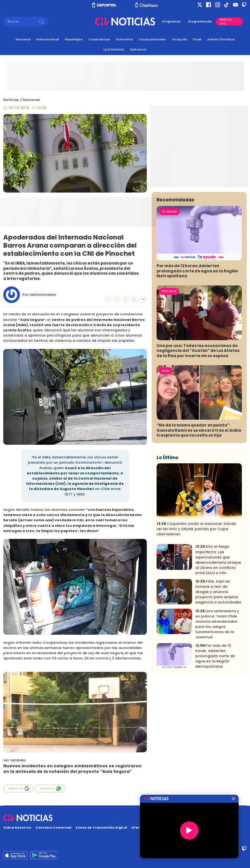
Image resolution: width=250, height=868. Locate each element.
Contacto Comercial (53, 827)
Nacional (23, 39)
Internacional (48, 39)
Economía (125, 39)
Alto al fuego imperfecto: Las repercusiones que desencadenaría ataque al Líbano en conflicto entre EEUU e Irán (218, 618)
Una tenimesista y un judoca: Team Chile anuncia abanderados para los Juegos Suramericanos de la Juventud (217, 682)
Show (197, 39)
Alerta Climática (221, 39)
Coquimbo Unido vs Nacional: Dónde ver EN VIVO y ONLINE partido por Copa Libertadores (196, 587)
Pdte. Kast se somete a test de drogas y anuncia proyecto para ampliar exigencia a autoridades (218, 650)
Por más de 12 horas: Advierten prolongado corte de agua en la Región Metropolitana (197, 329)
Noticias (11, 100)
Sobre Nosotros (17, 827)
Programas (171, 22)
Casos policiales (152, 39)
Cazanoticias (99, 39)
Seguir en (19, 788)
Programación (200, 22)
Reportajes (74, 39)
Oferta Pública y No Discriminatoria (162, 827)
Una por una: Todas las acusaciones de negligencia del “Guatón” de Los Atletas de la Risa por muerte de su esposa (198, 409)
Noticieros (138, 49)
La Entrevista (114, 49)
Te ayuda (180, 39)
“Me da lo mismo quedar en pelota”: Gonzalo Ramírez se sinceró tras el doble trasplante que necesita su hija (199, 488)
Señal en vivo (226, 22)
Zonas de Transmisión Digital (101, 827)
